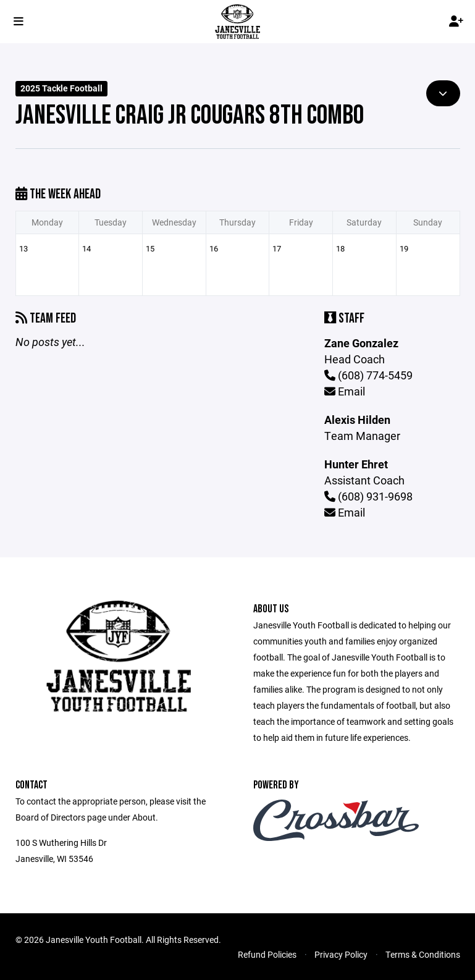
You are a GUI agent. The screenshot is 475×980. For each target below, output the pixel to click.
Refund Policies (267, 954)
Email (345, 391)
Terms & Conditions (423, 954)
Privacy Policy (341, 954)
